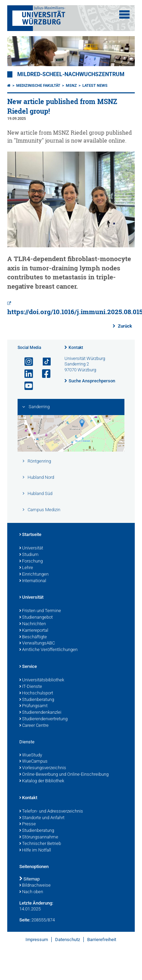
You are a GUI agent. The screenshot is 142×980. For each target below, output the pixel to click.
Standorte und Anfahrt (42, 818)
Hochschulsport (36, 693)
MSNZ (71, 86)
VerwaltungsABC (37, 643)
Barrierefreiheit (102, 940)
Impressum (37, 940)
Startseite (30, 535)
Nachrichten (33, 624)
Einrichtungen (34, 575)
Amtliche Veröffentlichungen (48, 650)
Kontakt (76, 348)
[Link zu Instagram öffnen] (26, 362)
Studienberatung (37, 700)
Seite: (25, 920)
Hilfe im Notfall (35, 850)
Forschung (31, 561)
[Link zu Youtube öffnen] (26, 386)
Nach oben (31, 892)
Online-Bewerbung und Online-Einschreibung (64, 775)
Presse (28, 824)
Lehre (26, 568)
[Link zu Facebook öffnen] (43, 374)
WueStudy (31, 755)
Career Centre (34, 726)
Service (28, 667)
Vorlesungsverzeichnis (43, 768)
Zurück (124, 326)
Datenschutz (68, 940)
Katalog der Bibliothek (42, 781)
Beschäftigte (33, 637)
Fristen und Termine (40, 611)
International (33, 581)
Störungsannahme (39, 837)
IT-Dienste (31, 687)
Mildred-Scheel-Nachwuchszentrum (71, 74)
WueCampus (33, 762)
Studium (29, 555)
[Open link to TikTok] (43, 362)
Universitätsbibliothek (42, 680)
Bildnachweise (35, 886)
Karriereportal (34, 631)
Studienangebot (36, 618)
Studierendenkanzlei (40, 713)
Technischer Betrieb (40, 844)
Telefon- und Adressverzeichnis (51, 812)
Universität (31, 548)
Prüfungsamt (33, 706)
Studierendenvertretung (43, 719)
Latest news (95, 86)
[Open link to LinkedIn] (26, 374)
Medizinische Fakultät (38, 86)
